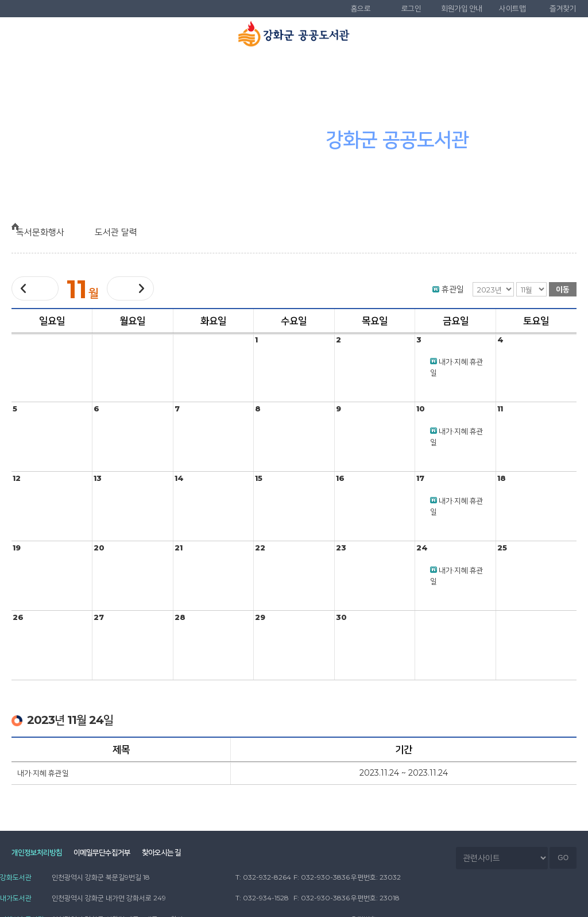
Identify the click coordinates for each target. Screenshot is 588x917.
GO (563, 858)
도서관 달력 (125, 232)
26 (18, 617)
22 (260, 548)
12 (17, 478)
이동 (563, 289)
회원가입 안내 (462, 9)
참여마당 (441, 70)
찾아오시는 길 (177, 854)
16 (340, 478)
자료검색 (147, 70)
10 (421, 409)
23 (341, 548)
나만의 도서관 (539, 70)
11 (500, 409)
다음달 (130, 288)
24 (422, 548)
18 (502, 478)
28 (180, 617)
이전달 (35, 289)
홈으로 (361, 9)
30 (341, 617)
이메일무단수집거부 (110, 854)
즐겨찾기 (563, 9)
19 (17, 548)
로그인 (411, 9)
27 (99, 617)
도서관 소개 (49, 70)
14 (179, 478)
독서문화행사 (343, 70)
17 (420, 478)
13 (98, 478)
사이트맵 (512, 9)
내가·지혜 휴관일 (43, 773)
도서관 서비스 (245, 70)
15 (259, 478)
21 (179, 548)
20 (99, 548)
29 (260, 617)
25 (502, 548)
